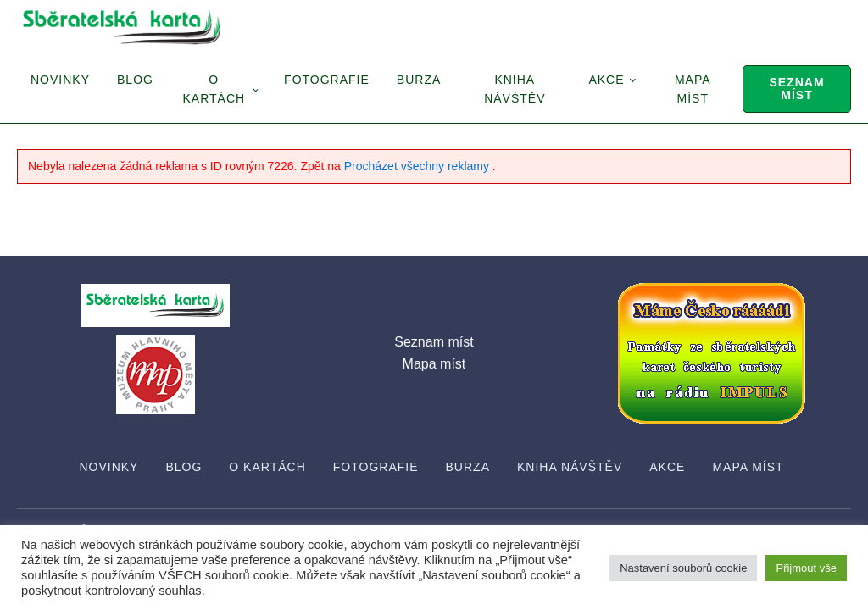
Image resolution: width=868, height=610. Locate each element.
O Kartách (214, 89)
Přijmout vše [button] (806, 568)
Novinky (60, 80)
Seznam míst (796, 89)
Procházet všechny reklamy (418, 166)
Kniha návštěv (515, 89)
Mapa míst (693, 89)
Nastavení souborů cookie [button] (683, 568)
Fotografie (327, 80)
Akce (606, 80)
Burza (419, 80)
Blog (135, 80)
